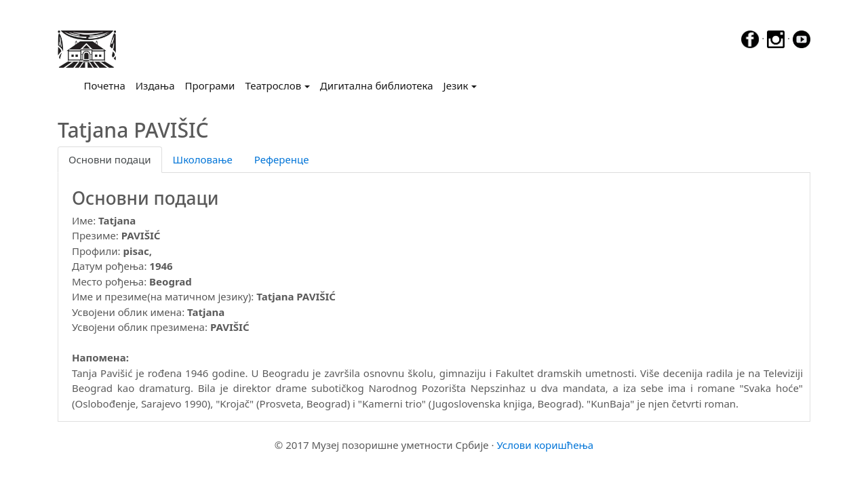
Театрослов (273, 85)
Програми (210, 85)
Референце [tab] (282, 159)
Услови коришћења (545, 445)
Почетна (107, 85)
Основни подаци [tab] (110, 159)
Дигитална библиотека (377, 85)
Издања (155, 85)
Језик (456, 85)
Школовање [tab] (203, 159)
